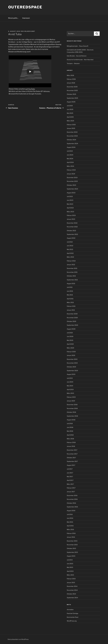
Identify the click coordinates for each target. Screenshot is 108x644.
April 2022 (70, 253)
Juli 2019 (70, 378)
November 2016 (72, 499)
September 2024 (72, 143)
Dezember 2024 (72, 132)
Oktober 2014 (71, 594)
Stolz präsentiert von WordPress (18, 639)
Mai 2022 (70, 249)
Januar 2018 (71, 446)
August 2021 (71, 283)
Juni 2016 (70, 518)
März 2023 (70, 212)
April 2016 (70, 526)
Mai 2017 (70, 477)
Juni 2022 (70, 246)
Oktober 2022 (71, 231)
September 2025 (72, 98)
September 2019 (72, 371)
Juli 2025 (70, 106)
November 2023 (72, 181)
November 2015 (72, 545)
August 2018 (71, 420)
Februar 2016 (71, 533)
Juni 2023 (70, 200)
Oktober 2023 (71, 185)
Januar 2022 (71, 265)
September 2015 (72, 552)
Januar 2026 (71, 83)
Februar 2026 (71, 79)
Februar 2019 (71, 397)
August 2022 (71, 238)
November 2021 (72, 272)
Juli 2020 (70, 333)
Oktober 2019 (71, 367)
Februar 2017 (71, 488)
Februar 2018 (71, 442)
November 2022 (72, 227)
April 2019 (70, 389)
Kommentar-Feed (73, 617)
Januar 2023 (71, 219)
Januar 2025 (71, 128)
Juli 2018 (70, 423)
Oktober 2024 (71, 140)
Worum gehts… (13, 18)
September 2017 (72, 461)
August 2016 (71, 511)
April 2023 (70, 208)
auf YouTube (30, 89)
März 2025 (70, 121)
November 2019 (72, 363)
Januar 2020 (71, 355)
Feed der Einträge (73, 613)
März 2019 (70, 393)
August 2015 (71, 556)
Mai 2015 (70, 567)
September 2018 (72, 416)
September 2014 (72, 598)
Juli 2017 (70, 469)
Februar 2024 (71, 170)
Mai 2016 (70, 522)
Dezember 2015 (72, 541)
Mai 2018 (70, 431)
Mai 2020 (70, 340)
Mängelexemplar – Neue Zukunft (78, 46)
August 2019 (71, 374)
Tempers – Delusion (73, 63)
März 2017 (70, 484)
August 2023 (71, 193)
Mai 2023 (70, 204)
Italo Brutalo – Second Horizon (77, 56)
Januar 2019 (71, 401)
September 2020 (72, 325)
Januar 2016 (71, 537)
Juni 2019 (70, 382)
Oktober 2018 (71, 412)
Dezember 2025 (72, 87)
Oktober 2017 (71, 458)
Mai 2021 (70, 295)
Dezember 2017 (72, 450)
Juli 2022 (70, 242)
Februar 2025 (71, 125)
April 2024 (70, 162)
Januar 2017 (71, 492)
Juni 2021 (70, 291)
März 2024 (70, 166)
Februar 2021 (71, 306)
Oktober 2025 (71, 94)
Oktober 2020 (71, 321)
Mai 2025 (70, 113)
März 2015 (70, 575)
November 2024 (72, 136)
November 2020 (72, 318)
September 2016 (72, 507)
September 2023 (72, 189)
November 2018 (72, 408)
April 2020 (70, 344)
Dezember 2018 (72, 405)
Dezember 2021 (72, 268)
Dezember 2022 (72, 223)
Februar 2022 (71, 261)
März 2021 (70, 302)
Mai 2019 (70, 386)
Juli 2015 (70, 560)
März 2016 (70, 529)
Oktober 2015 (71, 548)
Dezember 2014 (72, 586)
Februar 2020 (71, 352)
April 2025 (70, 117)
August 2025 (71, 102)
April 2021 (70, 299)
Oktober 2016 (71, 503)
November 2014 (72, 590)
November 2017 (72, 454)
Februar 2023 (71, 215)
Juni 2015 (70, 564)
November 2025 (72, 90)
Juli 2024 (70, 151)
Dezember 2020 (72, 314)
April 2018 (70, 435)
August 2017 (71, 465)
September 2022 (72, 234)
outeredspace (25, 7)
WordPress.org (72, 621)
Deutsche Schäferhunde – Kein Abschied (80, 60)
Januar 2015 (71, 583)
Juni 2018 (70, 427)
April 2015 (70, 571)
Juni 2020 (70, 336)
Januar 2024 (71, 174)
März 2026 (70, 75)
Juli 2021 (70, 287)
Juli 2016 (70, 514)
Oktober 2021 (71, 276)
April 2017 (70, 480)
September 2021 (72, 280)
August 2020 (71, 329)
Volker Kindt (30, 31)
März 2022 (70, 257)
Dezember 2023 (72, 177)
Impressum (26, 18)
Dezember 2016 (72, 495)
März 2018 (70, 439)
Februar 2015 (71, 579)
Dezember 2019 (72, 359)
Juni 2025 (70, 109)
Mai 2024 (70, 159)
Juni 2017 (70, 473)
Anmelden (70, 610)
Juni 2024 (70, 155)
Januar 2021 (71, 310)
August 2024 (71, 147)
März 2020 (70, 348)
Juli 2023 (70, 196)
